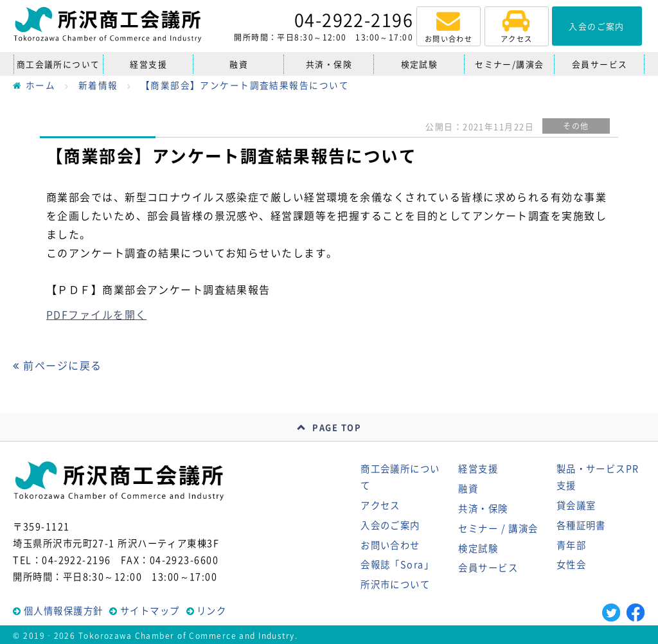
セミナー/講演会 (510, 64)
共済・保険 (329, 64)
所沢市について (395, 584)
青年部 (571, 545)
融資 (239, 64)
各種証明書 (581, 525)
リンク (211, 611)
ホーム (34, 85)
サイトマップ (150, 611)
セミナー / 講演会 (498, 528)
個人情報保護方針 (64, 611)
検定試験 (420, 64)
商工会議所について (58, 64)
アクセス (380, 505)
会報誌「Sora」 (397, 564)
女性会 (571, 564)
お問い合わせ (390, 545)
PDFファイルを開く (96, 314)
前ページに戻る (57, 365)
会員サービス (600, 64)
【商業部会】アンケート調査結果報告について (245, 85)
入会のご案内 (390, 525)
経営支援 (148, 64)
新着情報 (98, 85)
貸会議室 (576, 505)
